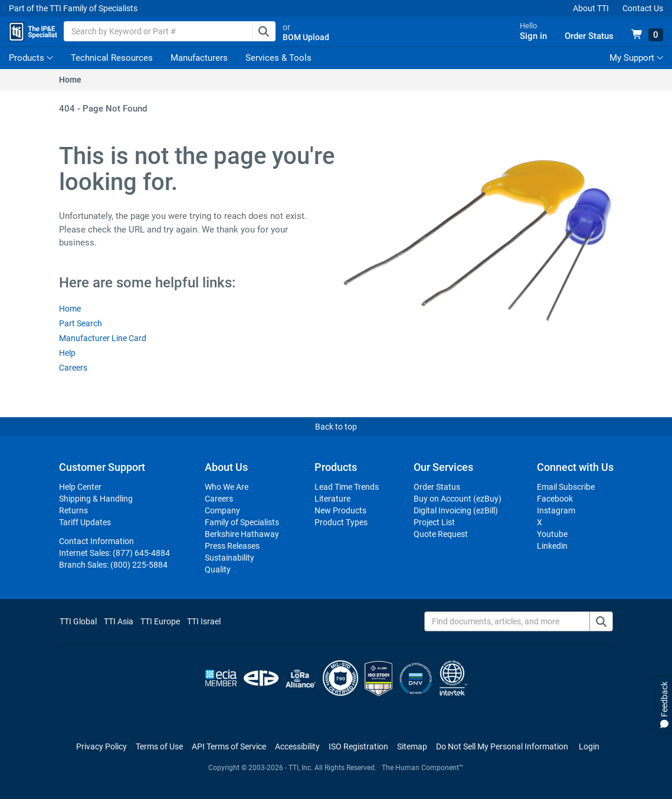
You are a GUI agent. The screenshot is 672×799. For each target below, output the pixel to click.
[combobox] (200, 35)
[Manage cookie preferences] (502, 755)
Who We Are (227, 495)
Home (70, 88)
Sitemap (412, 755)
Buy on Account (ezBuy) (458, 507)
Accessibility (297, 755)
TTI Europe (160, 630)
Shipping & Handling (96, 507)
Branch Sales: (113, 573)
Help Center (80, 495)
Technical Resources (112, 66)
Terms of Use (159, 755)
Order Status (437, 495)
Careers (73, 376)
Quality (218, 578)
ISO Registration (358, 755)
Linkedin (552, 554)
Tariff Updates (85, 531)
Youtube (552, 542)
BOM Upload (337, 41)
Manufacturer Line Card (103, 346)
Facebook (555, 507)
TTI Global (78, 630)
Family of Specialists (242, 531)
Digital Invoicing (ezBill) (456, 519)
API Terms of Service (229, 755)
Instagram (556, 519)
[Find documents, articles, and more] (519, 630)
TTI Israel (204, 630)
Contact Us (643, 8)
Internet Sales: (114, 561)
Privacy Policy (101, 755)
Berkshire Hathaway (242, 542)
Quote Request (441, 542)
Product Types (341, 531)
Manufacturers (199, 66)
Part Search (81, 332)
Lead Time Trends (347, 495)
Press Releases (232, 554)
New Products (340, 519)
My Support (636, 66)
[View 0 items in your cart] (647, 39)
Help (67, 361)
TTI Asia (119, 630)
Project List (434, 531)
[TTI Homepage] (43, 35)
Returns (73, 519)
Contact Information (96, 549)
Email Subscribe (566, 495)
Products (27, 66)
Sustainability (230, 566)
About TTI (591, 8)
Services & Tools (278, 66)
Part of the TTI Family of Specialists (73, 8)
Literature (332, 507)
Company (222, 519)
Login (589, 755)
